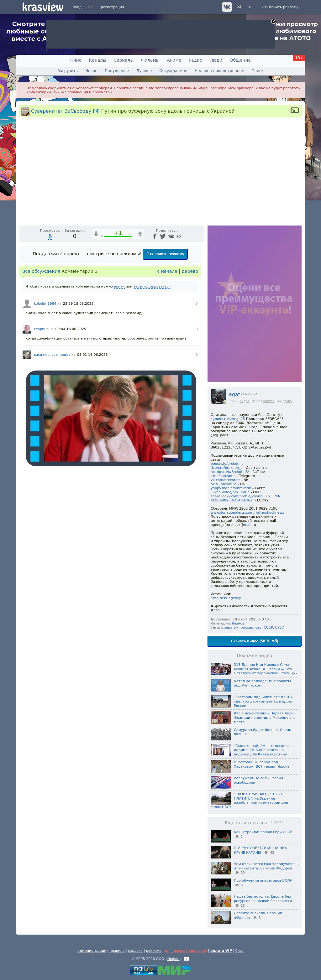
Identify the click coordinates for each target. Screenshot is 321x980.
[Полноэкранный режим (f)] (199, 323)
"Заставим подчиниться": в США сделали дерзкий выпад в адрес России (263, 701)
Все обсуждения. (42, 375)
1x (159, 323)
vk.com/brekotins (225, 480)
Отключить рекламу (280, 7)
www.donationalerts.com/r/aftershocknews (247, 513)
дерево (190, 375)
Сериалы (124, 60)
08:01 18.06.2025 (92, 458)
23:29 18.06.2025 (78, 407)
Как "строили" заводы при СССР (263, 832)
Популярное (117, 71)
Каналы (98, 60)
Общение (240, 60)
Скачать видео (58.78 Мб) (255, 641)
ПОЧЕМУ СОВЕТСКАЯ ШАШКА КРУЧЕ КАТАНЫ (260, 850)
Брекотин (230, 627)
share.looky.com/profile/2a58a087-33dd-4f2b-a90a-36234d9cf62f (245, 498)
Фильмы (150, 60)
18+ (252, 7)
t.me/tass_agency (226, 598)
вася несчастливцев (52, 458)
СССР (268, 627)
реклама (154, 951)
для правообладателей (186, 951)
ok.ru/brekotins (224, 484)
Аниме (174, 60)
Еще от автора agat (255, 823)
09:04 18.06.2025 (71, 433)
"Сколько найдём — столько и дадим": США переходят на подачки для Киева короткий (261, 750)
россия (247, 627)
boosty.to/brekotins (227, 464)
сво (258, 627)
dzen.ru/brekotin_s (227, 468)
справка (135, 951)
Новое (91, 71)
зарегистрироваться (152, 390)
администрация (92, 951)
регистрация (113, 7)
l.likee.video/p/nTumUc (230, 492)
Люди (216, 60)
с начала (167, 375)
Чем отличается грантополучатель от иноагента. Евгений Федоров (266, 866)
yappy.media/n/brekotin (231, 488)
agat (234, 394)
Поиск (257, 71)
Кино (76, 60)
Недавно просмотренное (219, 71)
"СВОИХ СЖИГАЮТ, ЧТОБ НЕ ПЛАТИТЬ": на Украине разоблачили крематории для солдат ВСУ (249, 801)
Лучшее (144, 71)
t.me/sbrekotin (223, 476)
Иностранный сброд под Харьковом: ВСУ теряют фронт (262, 764)
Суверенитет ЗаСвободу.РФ (65, 111)
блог (239, 951)
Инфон (174, 959)
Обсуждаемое (173, 71)
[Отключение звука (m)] (170, 323)
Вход (77, 7)
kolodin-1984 (45, 407)
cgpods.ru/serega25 (228, 419)
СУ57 (280, 627)
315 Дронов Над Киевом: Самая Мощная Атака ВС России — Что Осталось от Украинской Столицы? (266, 669)
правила (117, 951)
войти (119, 390)
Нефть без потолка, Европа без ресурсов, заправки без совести (263, 899)
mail (248, 525)
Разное (238, 623)
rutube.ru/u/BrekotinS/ (230, 472)
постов (269, 401)
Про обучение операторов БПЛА (263, 881)
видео (245, 401)
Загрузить (68, 71)
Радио (196, 60)
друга (287, 401)
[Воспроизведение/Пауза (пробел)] (24, 323)
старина (41, 433)
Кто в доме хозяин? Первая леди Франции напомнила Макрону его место (265, 718)
